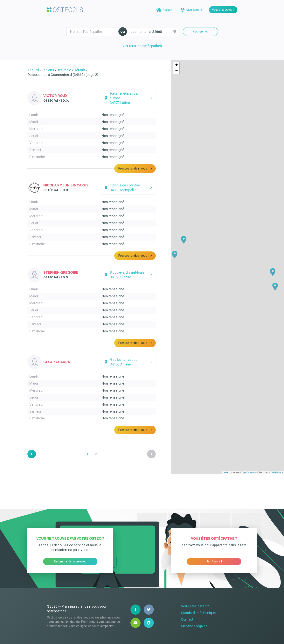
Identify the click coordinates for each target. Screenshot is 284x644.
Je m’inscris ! (214, 561)
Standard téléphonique (198, 613)
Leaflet (226, 472)
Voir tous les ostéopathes (142, 46)
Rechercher (200, 31)
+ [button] (176, 65)
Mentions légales (194, 626)
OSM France (277, 472)
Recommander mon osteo (70, 561)
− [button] (176, 71)
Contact (187, 619)
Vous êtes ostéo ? (195, 606)
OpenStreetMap (249, 472)
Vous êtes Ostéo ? (223, 10)
